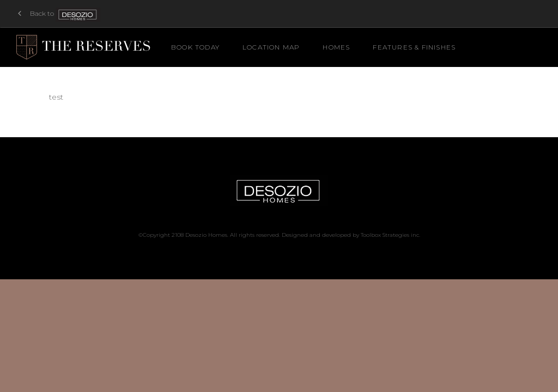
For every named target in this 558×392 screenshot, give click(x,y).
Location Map (271, 47)
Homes (336, 47)
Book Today (195, 47)
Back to (60, 14)
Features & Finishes (414, 47)
